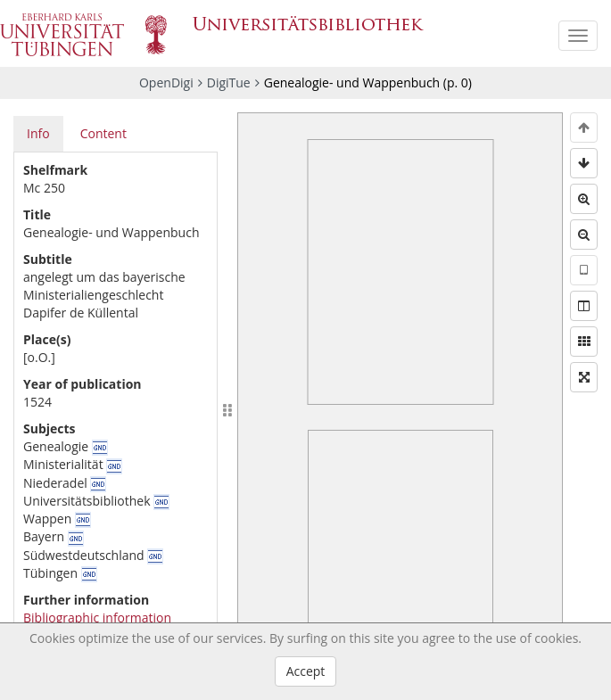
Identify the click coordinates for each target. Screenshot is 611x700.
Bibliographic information (97, 618)
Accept (306, 671)
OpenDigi (166, 82)
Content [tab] (103, 133)
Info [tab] (38, 133)
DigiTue (229, 82)
